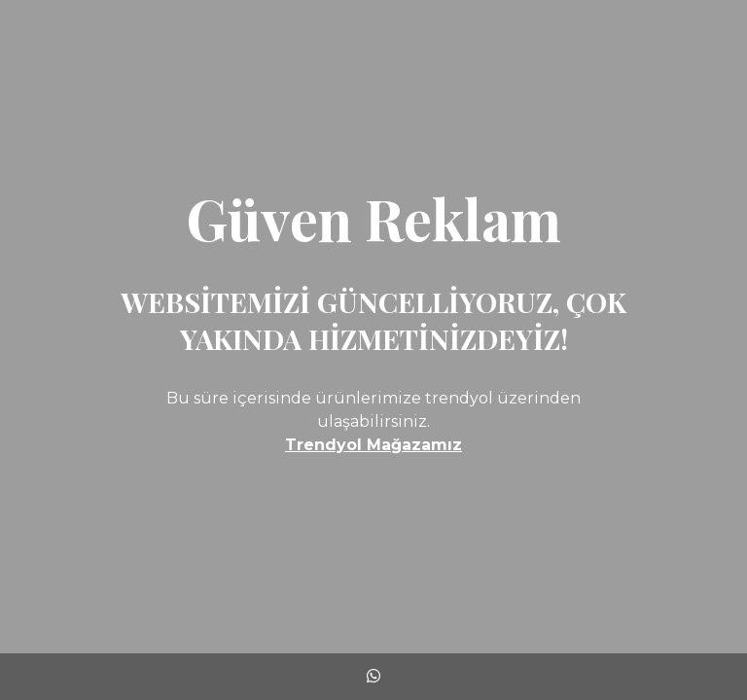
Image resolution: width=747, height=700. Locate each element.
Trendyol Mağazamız (373, 445)
